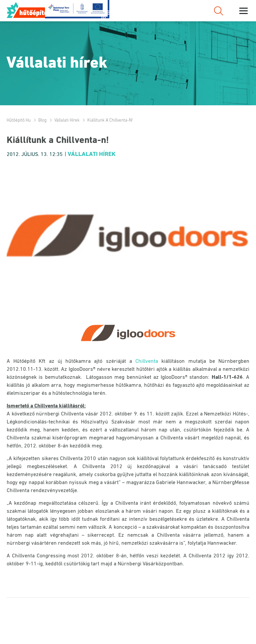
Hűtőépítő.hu (31, 10)
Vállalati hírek (67, 120)
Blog (42, 120)
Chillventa (147, 361)
